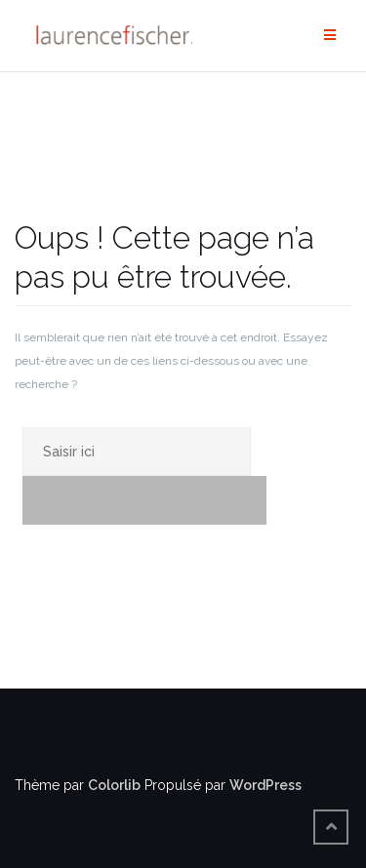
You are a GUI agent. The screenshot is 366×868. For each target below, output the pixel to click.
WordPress (265, 785)
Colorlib (114, 785)
